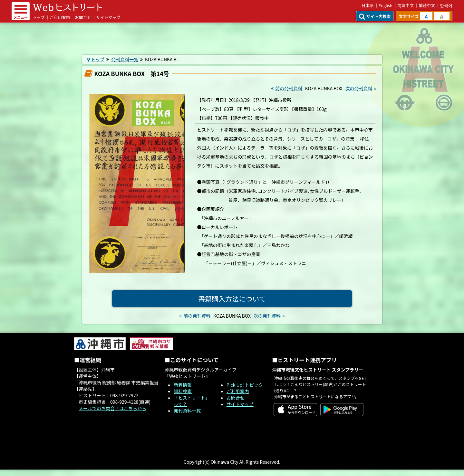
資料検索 (183, 391)
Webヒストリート (67, 7)
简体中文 (406, 5)
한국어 (446, 5)
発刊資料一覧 (125, 59)
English (386, 5)
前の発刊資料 (286, 88)
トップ (39, 17)
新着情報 (183, 385)
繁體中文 (427, 5)
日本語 (368, 5)
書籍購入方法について (232, 299)
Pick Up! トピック (245, 385)
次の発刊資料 (362, 88)
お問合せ (83, 17)
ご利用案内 (60, 17)
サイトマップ (108, 17)
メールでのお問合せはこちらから (112, 408)
